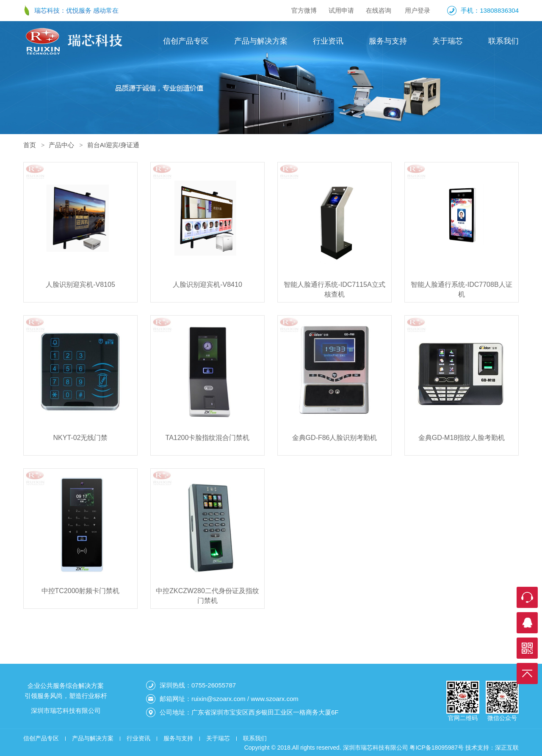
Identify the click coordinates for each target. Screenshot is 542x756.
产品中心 (61, 145)
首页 (30, 145)
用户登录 (418, 10)
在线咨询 (379, 10)
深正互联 (507, 748)
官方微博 (304, 10)
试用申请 (341, 10)
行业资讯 (328, 41)
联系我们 (503, 41)
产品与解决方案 (261, 41)
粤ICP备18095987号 (437, 748)
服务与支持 (388, 41)
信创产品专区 (186, 41)
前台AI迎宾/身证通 (113, 145)
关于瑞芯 (448, 41)
